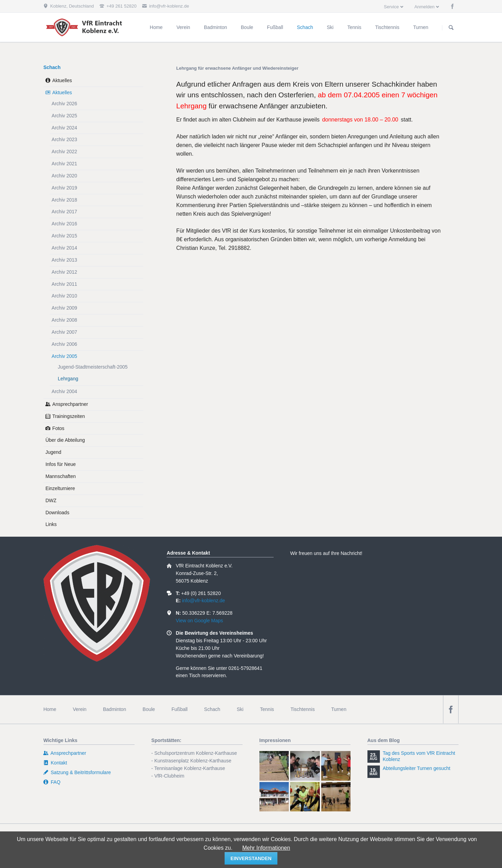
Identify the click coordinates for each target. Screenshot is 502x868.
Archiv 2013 (65, 260)
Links (51, 524)
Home (50, 709)
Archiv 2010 (65, 296)
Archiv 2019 (65, 188)
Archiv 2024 (65, 128)
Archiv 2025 (65, 116)
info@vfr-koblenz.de (203, 601)
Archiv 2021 (65, 164)
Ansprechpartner (70, 404)
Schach (52, 67)
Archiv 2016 (65, 224)
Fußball (180, 709)
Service (391, 7)
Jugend (53, 452)
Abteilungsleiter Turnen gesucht (416, 768)
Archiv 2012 (65, 272)
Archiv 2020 (65, 176)
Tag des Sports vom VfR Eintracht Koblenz (419, 756)
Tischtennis (303, 709)
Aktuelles (62, 80)
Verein (80, 709)
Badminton (114, 709)
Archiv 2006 (65, 344)
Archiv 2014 (65, 248)
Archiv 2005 (65, 356)
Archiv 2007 (65, 332)
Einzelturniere (60, 488)
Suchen (451, 28)
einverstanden (251, 858)
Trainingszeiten (69, 416)
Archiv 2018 (65, 200)
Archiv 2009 (65, 308)
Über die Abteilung (65, 440)
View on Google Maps (200, 621)
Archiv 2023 (65, 139)
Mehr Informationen (266, 848)
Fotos (58, 428)
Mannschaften (61, 476)
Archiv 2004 (65, 391)
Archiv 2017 (65, 212)
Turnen (339, 709)
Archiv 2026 (65, 104)
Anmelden (425, 7)
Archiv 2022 (65, 152)
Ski (240, 709)
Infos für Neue (61, 464)
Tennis (267, 709)
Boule (149, 709)
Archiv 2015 (65, 236)
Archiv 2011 (65, 284)
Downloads (57, 513)
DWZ (51, 500)
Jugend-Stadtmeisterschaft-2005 (93, 367)
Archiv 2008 (65, 320)
